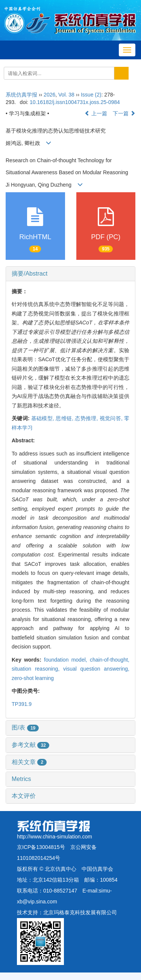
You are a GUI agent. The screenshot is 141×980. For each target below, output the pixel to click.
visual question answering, (96, 669)
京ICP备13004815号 (41, 847)
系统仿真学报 (21, 95)
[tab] (70, 274)
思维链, (65, 418)
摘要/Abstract (30, 274)
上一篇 (96, 113)
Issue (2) (91, 95)
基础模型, (43, 418)
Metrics (21, 779)
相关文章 (29, 762)
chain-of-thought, (110, 660)
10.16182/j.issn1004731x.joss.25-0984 (75, 102)
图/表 (25, 727)
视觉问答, (112, 418)
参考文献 (30, 745)
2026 (49, 95)
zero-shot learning (33, 678)
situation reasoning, (37, 669)
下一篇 (124, 113)
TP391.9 (22, 704)
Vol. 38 (66, 95)
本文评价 (24, 796)
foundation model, (67, 660)
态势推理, (87, 418)
